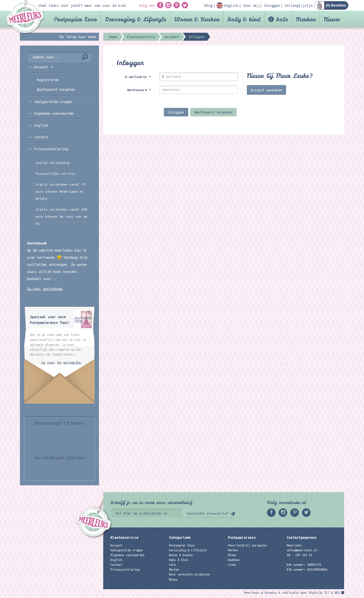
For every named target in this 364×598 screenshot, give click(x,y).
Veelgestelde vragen (127, 550)
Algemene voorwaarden (54, 113)
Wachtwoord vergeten (213, 112)
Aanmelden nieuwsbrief (208, 513)
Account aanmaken (266, 90)
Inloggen (176, 112)
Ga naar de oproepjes (61, 363)
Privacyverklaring (51, 149)
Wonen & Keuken (197, 19)
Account (116, 545)
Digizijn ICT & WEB (324, 593)
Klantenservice (124, 537)
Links (232, 565)
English (41, 125)
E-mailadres (138, 77)
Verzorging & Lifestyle (136, 19)
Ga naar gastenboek (45, 289)
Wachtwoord (139, 90)
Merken (306, 19)
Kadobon (234, 560)
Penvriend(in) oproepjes (247, 545)
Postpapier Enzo (75, 19)
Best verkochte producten (189, 574)
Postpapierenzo (242, 537)
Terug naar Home (80, 37)
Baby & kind (244, 19)
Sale (282, 19)
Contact (41, 137)
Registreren (48, 80)
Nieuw (332, 19)
